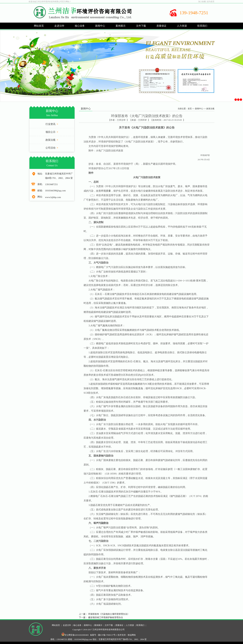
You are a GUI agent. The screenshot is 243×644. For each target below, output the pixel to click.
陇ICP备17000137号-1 (108, 635)
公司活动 (52, 148)
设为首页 (211, 2)
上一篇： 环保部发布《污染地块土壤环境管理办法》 (104, 614)
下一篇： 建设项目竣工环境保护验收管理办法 (101, 617)
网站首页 (39, 26)
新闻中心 (199, 109)
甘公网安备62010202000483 (75, 635)
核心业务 (77, 625)
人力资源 (130, 625)
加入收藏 (202, 2)
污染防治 (103, 523)
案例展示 (98, 625)
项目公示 (52, 132)
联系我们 (140, 625)
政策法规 (52, 140)
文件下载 (109, 625)
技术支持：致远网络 (127, 635)
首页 (190, 109)
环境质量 (106, 191)
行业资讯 (52, 124)
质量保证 (119, 625)
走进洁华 (67, 625)
